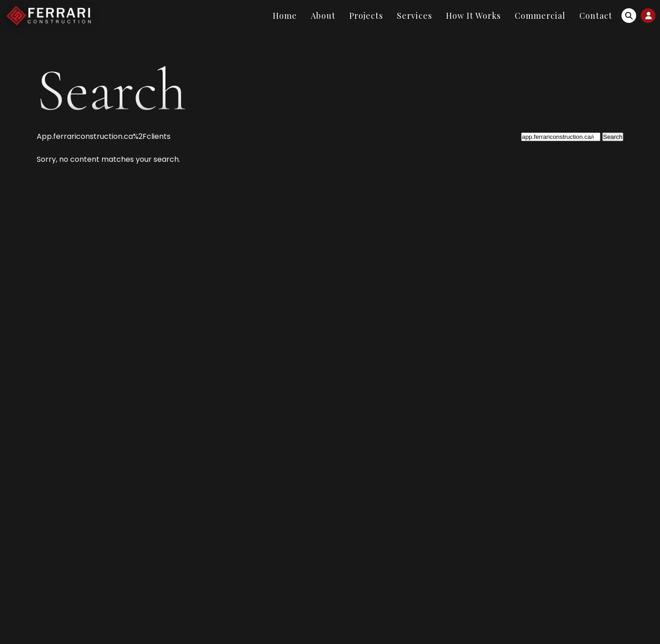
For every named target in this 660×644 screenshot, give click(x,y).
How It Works (473, 16)
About (323, 16)
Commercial (540, 16)
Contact (596, 16)
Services (415, 16)
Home (285, 16)
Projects (366, 16)
